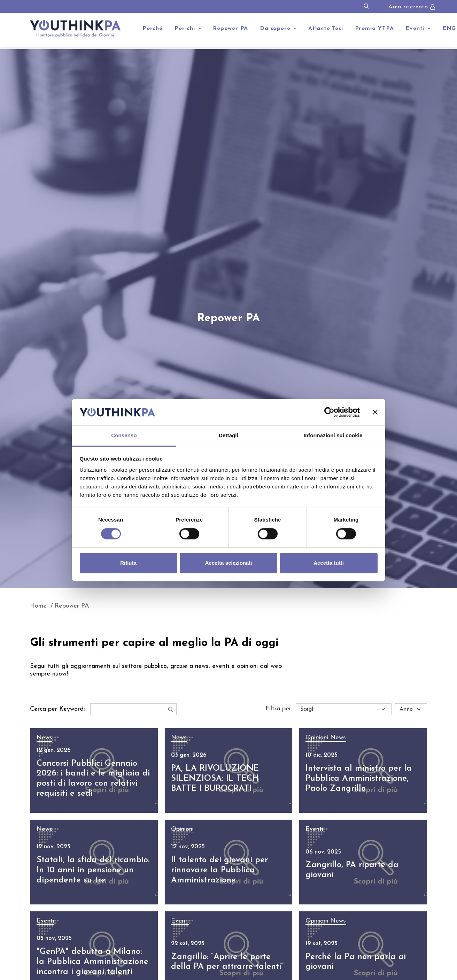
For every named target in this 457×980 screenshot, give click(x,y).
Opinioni (318, 738)
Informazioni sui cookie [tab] (333, 436)
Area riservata (408, 7)
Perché (153, 29)
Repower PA (230, 29)
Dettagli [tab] (228, 436)
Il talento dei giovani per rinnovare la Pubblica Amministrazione (219, 870)
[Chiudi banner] (375, 412)
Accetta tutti (329, 563)
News (44, 738)
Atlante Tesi (326, 29)
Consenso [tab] (124, 436)
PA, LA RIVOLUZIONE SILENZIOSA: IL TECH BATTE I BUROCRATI (215, 779)
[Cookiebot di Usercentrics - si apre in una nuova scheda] (329, 412)
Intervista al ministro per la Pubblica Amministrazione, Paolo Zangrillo (359, 779)
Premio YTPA (374, 29)
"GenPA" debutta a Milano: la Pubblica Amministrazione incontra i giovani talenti (92, 962)
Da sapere (278, 29)
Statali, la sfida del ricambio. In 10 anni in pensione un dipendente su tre (93, 870)
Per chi (188, 29)
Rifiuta (128, 563)
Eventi (418, 29)
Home (38, 606)
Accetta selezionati (228, 563)
